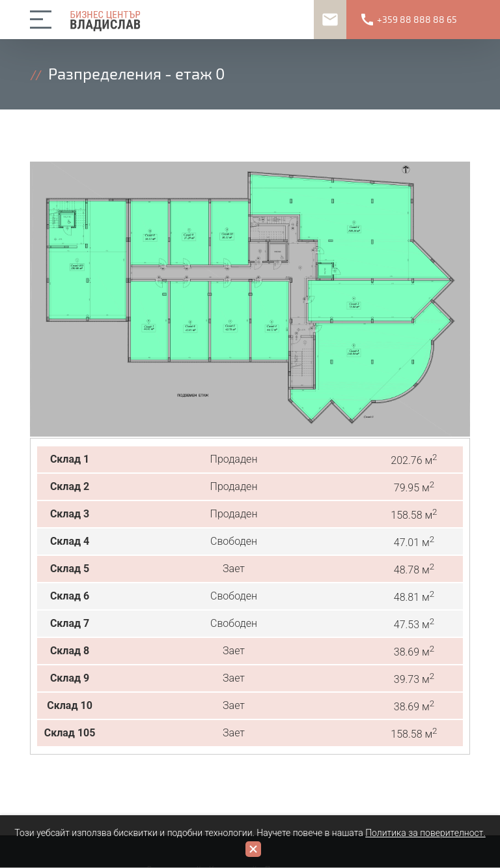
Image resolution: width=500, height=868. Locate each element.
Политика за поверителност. (425, 833)
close (253, 849)
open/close (43, 20)
